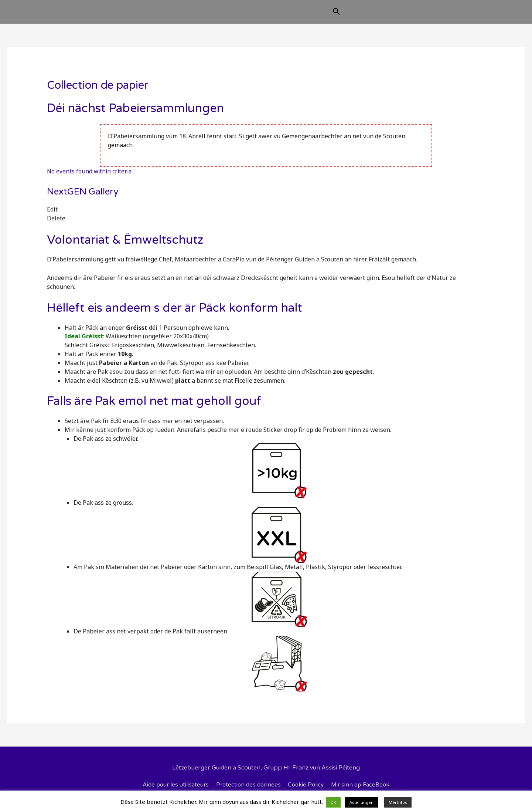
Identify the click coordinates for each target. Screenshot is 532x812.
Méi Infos (398, 802)
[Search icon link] (374, 15)
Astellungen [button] (362, 802)
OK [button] (333, 802)
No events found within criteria (91, 177)
